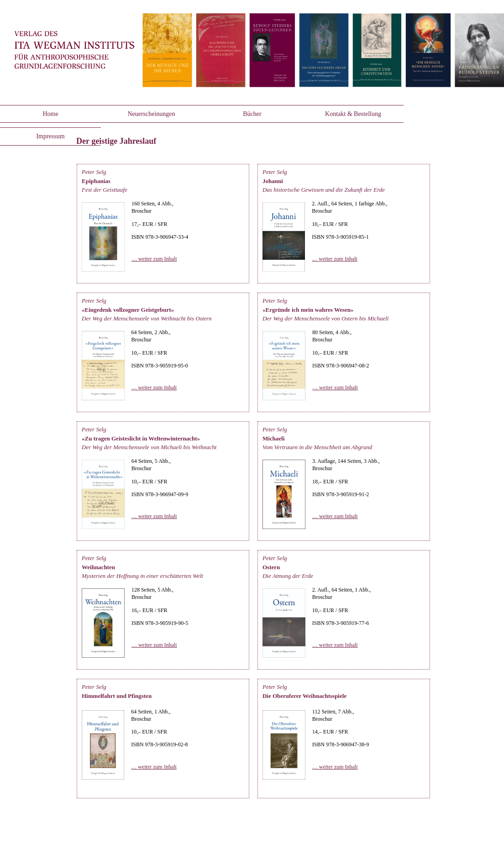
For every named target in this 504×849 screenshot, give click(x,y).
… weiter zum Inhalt (154, 259)
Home (50, 114)
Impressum (50, 136)
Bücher (252, 114)
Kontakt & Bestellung (353, 114)
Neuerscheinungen (151, 114)
